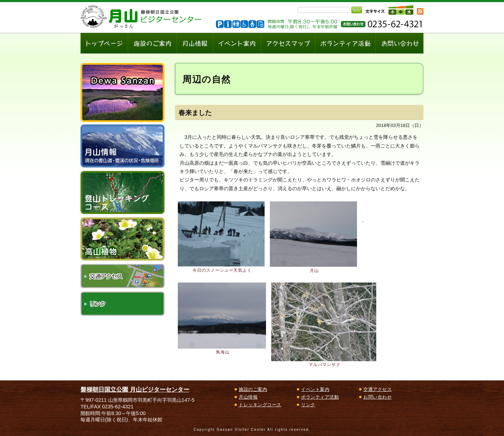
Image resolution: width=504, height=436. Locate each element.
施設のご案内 (253, 389)
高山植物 (122, 239)
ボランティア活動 (320, 397)
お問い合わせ (377, 397)
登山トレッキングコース (122, 192)
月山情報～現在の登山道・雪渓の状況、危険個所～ (122, 146)
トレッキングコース (260, 405)
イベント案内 (315, 389)
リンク (122, 304)
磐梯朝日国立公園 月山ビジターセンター (135, 389)
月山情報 (248, 397)
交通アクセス (122, 276)
